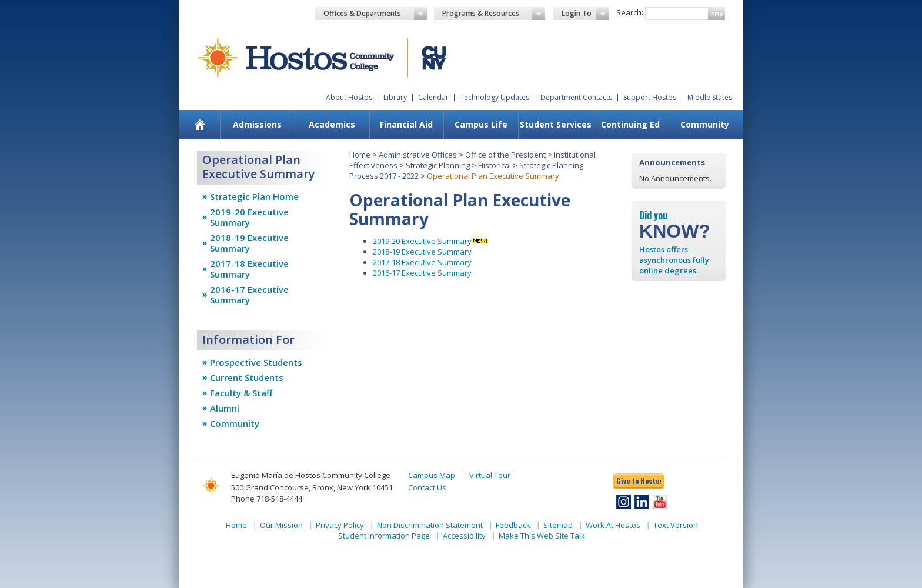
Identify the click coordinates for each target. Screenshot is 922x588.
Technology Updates (495, 97)
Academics (332, 124)
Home (360, 155)
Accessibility (464, 536)
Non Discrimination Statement (430, 525)
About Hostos (349, 97)
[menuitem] (200, 125)
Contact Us (427, 487)
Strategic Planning (438, 165)
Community (705, 124)
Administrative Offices (418, 155)
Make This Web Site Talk (542, 536)
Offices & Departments (375, 14)
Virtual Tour (490, 475)
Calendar (433, 97)
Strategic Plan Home (254, 196)
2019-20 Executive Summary (249, 217)
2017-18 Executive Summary (249, 269)
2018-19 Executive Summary (249, 243)
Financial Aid (406, 124)
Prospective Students (256, 362)
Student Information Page (384, 536)
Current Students (247, 377)
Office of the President (505, 155)
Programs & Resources (494, 14)
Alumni (225, 408)
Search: (630, 12)
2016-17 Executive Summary (249, 295)
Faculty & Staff (241, 393)
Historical (495, 165)
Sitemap (558, 525)
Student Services (556, 124)
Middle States (710, 97)
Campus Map (432, 475)
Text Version (676, 525)
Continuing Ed (630, 124)
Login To (585, 14)
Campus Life (481, 124)
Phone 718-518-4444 (267, 499)
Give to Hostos (639, 481)
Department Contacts (576, 97)
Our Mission (281, 525)
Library (395, 97)
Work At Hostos (613, 525)
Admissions (257, 124)
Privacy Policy (340, 525)
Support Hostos (650, 97)
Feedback (513, 525)
